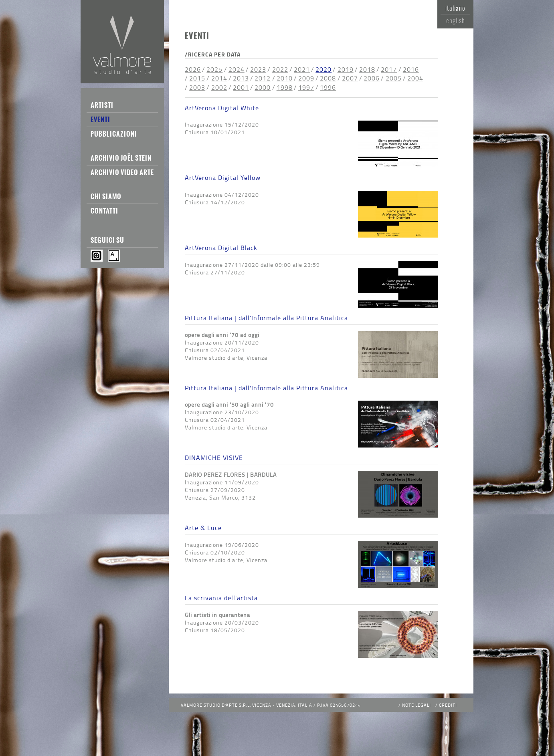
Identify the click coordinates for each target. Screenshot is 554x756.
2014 (219, 78)
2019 (346, 69)
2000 (263, 87)
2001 (241, 87)
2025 (214, 69)
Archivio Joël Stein (121, 158)
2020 (324, 69)
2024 (237, 69)
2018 (367, 69)
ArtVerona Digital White (222, 108)
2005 (394, 78)
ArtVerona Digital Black (221, 248)
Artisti (102, 105)
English (456, 20)
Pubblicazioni (114, 134)
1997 (306, 87)
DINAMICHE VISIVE (214, 458)
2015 (197, 78)
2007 (350, 78)
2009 (306, 78)
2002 (219, 87)
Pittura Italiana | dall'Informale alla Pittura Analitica (266, 318)
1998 (285, 87)
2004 (415, 78)
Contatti (104, 211)
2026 (193, 69)
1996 (328, 87)
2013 (241, 78)
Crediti (448, 705)
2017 (389, 69)
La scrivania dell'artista (221, 598)
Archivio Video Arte (122, 172)
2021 (302, 69)
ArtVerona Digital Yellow (223, 177)
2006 (372, 78)
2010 (285, 78)
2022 (280, 69)
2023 (258, 69)
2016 (411, 69)
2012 (263, 78)
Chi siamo (106, 196)
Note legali (417, 705)
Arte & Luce (203, 528)
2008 (328, 78)
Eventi (100, 119)
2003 (197, 87)
